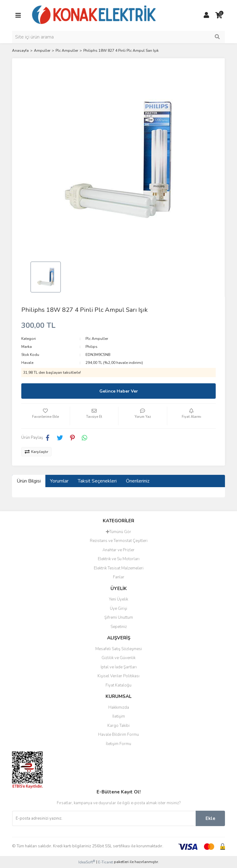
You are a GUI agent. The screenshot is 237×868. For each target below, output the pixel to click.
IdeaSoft (87, 862)
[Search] (118, 37)
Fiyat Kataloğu (118, 685)
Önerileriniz (138, 481)
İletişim (119, 716)
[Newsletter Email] (104, 818)
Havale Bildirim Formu (118, 735)
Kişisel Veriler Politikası (118, 676)
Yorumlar (59, 481)
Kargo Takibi (118, 726)
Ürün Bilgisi (29, 481)
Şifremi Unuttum (119, 617)
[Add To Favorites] (46, 416)
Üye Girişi (118, 609)
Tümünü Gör (118, 532)
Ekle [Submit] (210, 818)
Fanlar (119, 577)
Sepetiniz (119, 627)
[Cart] (219, 15)
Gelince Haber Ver (119, 391)
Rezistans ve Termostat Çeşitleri (119, 541)
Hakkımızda (119, 707)
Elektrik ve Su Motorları (119, 559)
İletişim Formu (118, 744)
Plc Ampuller (97, 339)
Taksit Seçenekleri (97, 481)
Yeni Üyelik (118, 599)
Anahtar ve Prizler (118, 550)
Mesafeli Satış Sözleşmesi (119, 649)
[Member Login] (206, 15)
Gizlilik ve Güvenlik (118, 658)
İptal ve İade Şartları (119, 667)
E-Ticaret (106, 862)
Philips (91, 347)
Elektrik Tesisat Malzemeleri (119, 568)
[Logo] (94, 15)
